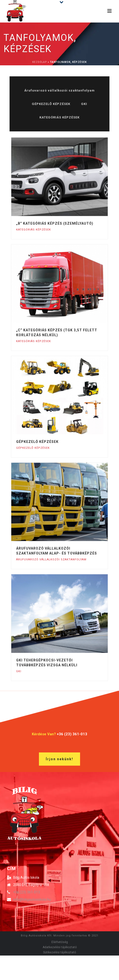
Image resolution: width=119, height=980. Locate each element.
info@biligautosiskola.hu (32, 899)
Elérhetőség (60, 942)
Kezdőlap (40, 62)
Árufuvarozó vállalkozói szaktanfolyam (59, 90)
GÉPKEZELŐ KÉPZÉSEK (51, 104)
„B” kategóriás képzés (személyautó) (55, 223)
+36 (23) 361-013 (27, 892)
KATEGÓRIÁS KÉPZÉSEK (59, 117)
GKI (84, 104)
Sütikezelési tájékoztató (59, 952)
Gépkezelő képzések (37, 442)
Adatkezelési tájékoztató (60, 947)
